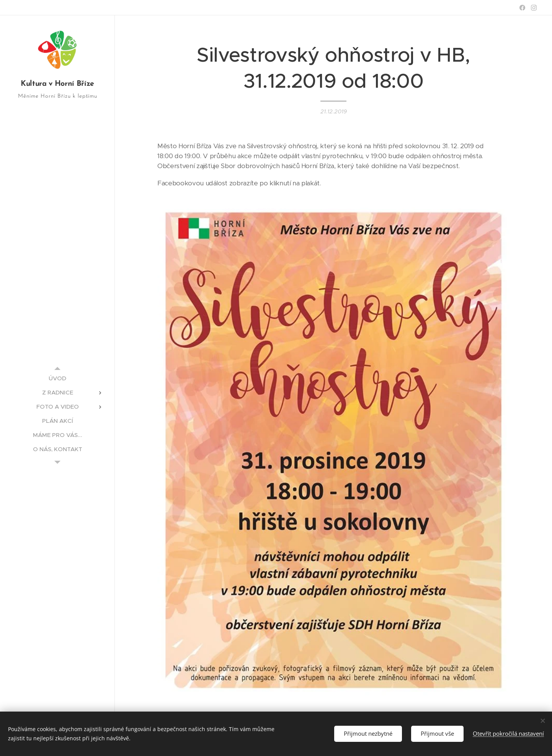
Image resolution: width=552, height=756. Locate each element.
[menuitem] (57, 378)
